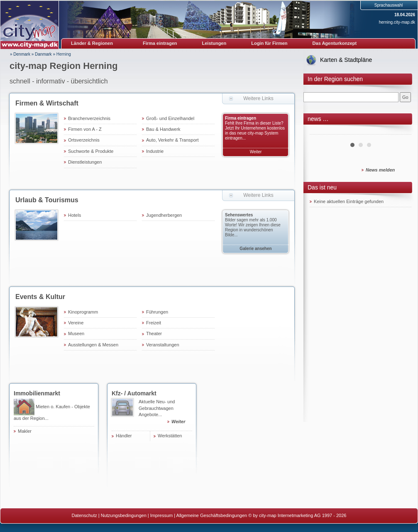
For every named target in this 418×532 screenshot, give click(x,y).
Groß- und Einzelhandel (170, 118)
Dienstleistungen (85, 162)
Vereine (76, 323)
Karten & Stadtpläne (346, 60)
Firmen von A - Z (85, 129)
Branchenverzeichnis (89, 118)
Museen (76, 333)
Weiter (256, 152)
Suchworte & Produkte (91, 151)
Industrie (155, 151)
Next (401, 131)
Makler (25, 431)
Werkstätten (170, 436)
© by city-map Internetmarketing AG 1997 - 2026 (297, 515)
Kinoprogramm (83, 312)
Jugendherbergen (164, 215)
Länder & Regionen (92, 43)
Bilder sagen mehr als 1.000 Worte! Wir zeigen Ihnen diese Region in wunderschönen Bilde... (253, 227)
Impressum (161, 515)
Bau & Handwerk (163, 129)
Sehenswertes (239, 215)
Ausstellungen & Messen (93, 345)
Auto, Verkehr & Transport (172, 140)
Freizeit (154, 323)
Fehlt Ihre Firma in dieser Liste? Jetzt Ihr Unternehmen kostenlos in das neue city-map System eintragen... (255, 131)
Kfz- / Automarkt (134, 393)
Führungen (157, 312)
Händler (124, 436)
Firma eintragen (160, 43)
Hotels (75, 215)
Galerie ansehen (255, 249)
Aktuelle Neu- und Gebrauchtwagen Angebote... (165, 413)
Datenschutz (84, 515)
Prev (320, 131)
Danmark (43, 54)
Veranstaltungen (163, 345)
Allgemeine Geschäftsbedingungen (212, 515)
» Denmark (20, 54)
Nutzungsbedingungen (124, 515)
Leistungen (214, 43)
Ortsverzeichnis (84, 140)
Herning (64, 54)
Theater (154, 333)
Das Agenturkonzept (335, 43)
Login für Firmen (269, 43)
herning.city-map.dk (397, 22)
